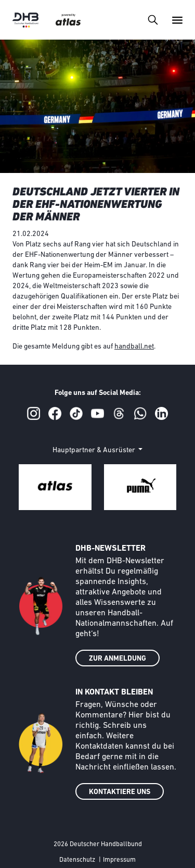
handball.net (134, 347)
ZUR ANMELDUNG (118, 659)
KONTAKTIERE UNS (120, 792)
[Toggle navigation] (153, 20)
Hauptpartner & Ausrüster (95, 450)
